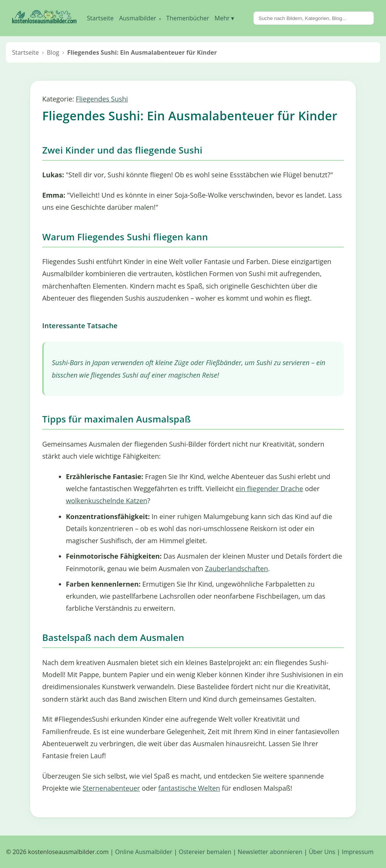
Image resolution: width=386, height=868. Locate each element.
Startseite (100, 18)
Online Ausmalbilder (144, 852)
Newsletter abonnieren (270, 852)
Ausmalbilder (140, 18)
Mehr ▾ (224, 18)
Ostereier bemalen (205, 852)
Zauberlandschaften (237, 568)
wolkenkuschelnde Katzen (107, 501)
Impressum (358, 852)
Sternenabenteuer (111, 788)
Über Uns (322, 852)
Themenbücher (188, 18)
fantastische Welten (189, 788)
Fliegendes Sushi (102, 99)
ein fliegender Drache (269, 489)
